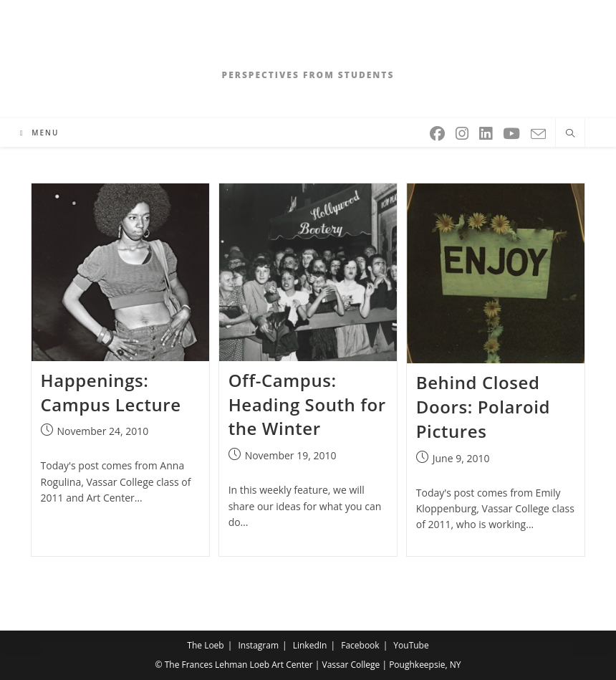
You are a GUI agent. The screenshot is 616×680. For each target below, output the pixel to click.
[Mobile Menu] (39, 133)
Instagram (258, 645)
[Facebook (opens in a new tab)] (438, 131)
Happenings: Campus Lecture (111, 392)
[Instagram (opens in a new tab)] (463, 131)
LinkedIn (310, 645)
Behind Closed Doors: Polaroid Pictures (483, 407)
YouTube (411, 645)
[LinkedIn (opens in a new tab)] (487, 131)
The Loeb (205, 645)
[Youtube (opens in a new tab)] (512, 131)
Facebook (360, 645)
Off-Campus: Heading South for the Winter (307, 404)
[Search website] (570, 134)
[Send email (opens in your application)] (539, 131)
